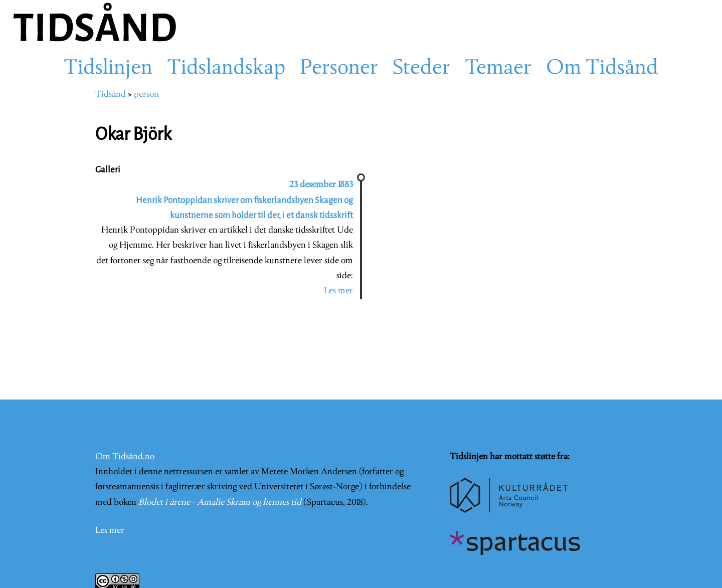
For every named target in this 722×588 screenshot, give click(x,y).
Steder (421, 69)
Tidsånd (111, 94)
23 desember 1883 (321, 185)
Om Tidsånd (602, 69)
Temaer (498, 69)
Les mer (338, 291)
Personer (339, 69)
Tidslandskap (226, 69)
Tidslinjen (108, 69)
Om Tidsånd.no (125, 457)
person (146, 94)
